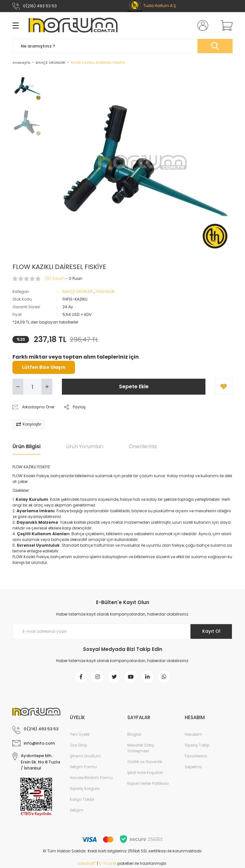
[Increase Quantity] (47, 387)
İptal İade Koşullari (145, 773)
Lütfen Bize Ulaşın (44, 367)
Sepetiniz (193, 767)
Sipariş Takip (197, 745)
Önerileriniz (143, 446)
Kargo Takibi (82, 799)
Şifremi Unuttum (85, 756)
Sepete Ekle (134, 387)
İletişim (77, 810)
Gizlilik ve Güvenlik (145, 762)
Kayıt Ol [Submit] (211, 631)
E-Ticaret (108, 863)
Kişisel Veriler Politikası (148, 783)
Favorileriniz (196, 756)
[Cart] (225, 26)
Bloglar (134, 734)
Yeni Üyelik (80, 734)
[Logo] (73, 26)
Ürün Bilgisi (26, 446)
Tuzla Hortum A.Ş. (152, 6)
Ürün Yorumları (85, 446)
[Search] (122, 46)
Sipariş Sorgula (85, 788)
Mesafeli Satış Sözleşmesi (141, 748)
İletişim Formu (83, 767)
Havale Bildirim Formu (91, 778)
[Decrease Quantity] (18, 387)
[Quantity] (32, 387)
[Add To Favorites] (224, 387)
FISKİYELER (105, 292)
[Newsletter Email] (122, 631)
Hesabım (193, 734)
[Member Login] (202, 26)
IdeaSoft (87, 863)
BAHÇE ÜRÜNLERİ (78, 292)
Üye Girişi (78, 745)
